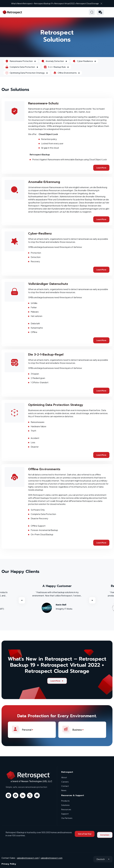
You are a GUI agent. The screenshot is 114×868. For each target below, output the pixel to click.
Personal (24, 730)
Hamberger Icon (109, 12)
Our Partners (67, 818)
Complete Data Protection (22, 67)
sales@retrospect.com (28, 858)
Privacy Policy (9, 864)
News (64, 790)
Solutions (65, 805)
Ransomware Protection (21, 61)
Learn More (101, 168)
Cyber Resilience (84, 61)
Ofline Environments (67, 73)
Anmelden (105, 835)
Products (65, 801)
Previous (22, 600)
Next (92, 600)
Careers (65, 782)
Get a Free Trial (85, 834)
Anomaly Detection (54, 61)
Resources (66, 809)
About (64, 777)
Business (74, 730)
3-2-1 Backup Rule (56, 67)
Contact (65, 786)
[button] (100, 12)
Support (65, 814)
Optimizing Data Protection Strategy (27, 73)
